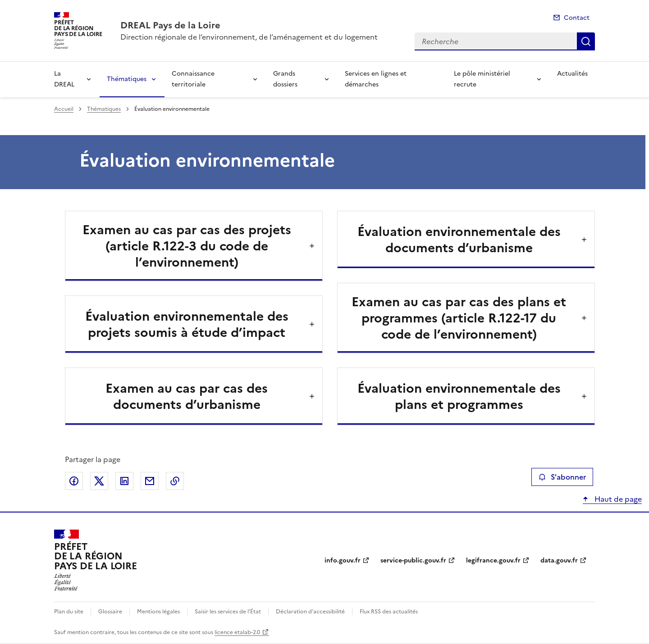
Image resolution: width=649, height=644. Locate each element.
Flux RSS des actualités (389, 612)
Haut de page (617, 499)
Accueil (64, 109)
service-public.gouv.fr (413, 560)
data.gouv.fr (559, 560)
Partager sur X (99, 481)
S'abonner (562, 477)
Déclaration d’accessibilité (310, 612)
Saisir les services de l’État (228, 612)
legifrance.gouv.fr (493, 560)
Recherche (586, 41)
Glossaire (110, 612)
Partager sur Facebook (74, 481)
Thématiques (127, 79)
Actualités (572, 74)
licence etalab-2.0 (237, 632)
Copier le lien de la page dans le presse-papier (175, 481)
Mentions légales (158, 612)
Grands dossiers (285, 79)
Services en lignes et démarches (376, 79)
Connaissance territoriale (193, 79)
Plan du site (69, 612)
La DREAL (64, 79)
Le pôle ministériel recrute (482, 79)
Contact (577, 18)
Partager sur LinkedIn (124, 481)
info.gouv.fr (343, 560)
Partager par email (150, 481)
